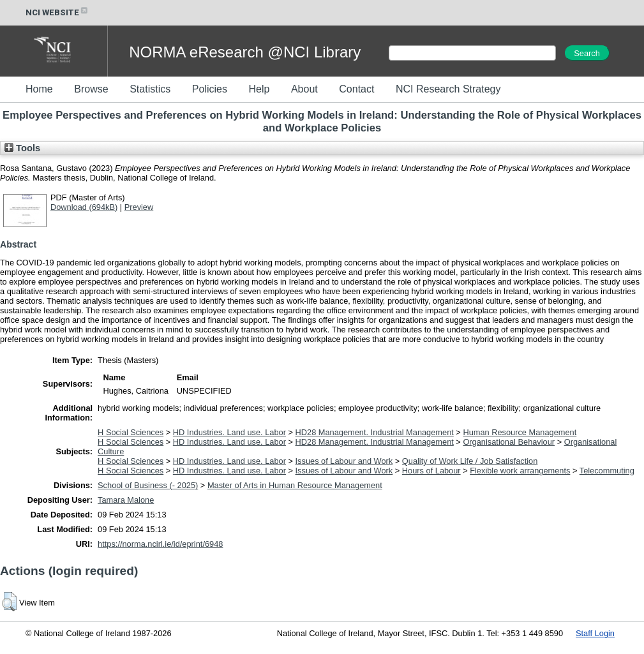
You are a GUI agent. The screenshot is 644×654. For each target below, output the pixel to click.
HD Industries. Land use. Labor (229, 432)
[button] (9, 602)
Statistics (150, 89)
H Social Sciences (131, 432)
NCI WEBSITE (57, 12)
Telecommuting (607, 471)
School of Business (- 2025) (148, 485)
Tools (22, 148)
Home (39, 89)
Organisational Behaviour (509, 442)
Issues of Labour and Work (344, 461)
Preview (139, 207)
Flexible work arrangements (520, 471)
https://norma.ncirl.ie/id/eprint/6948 (160, 544)
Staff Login (595, 633)
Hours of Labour (431, 471)
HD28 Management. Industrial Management (375, 432)
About (304, 89)
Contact (356, 89)
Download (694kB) (84, 207)
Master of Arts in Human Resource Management (295, 485)
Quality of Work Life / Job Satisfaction (470, 461)
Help (259, 89)
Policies (210, 89)
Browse (91, 89)
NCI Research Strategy (448, 89)
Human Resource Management (520, 432)
